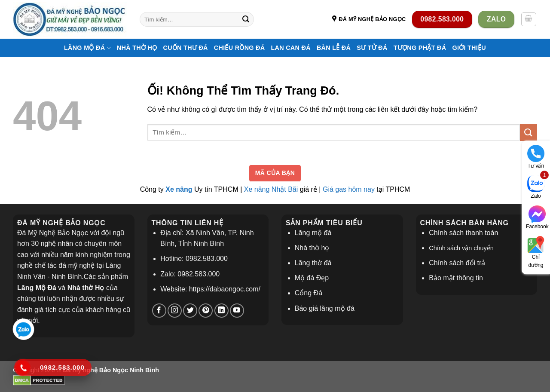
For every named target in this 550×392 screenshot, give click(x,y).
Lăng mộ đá (313, 233)
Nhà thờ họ (137, 48)
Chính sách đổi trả (457, 263)
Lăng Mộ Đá (87, 48)
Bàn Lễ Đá (334, 48)
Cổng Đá (309, 293)
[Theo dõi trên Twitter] (190, 311)
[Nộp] (246, 19)
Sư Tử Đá (372, 48)
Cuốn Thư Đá (185, 48)
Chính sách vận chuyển (461, 248)
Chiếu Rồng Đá (240, 48)
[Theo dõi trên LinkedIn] (222, 311)
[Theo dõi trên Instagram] (175, 311)
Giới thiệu (469, 48)
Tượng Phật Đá (420, 48)
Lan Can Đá (290, 48)
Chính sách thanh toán (463, 233)
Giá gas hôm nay (349, 189)
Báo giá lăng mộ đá (325, 308)
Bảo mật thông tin (456, 278)
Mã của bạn (275, 173)
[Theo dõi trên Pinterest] (206, 311)
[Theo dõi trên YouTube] (237, 311)
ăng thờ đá (315, 263)
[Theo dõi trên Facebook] (159, 311)
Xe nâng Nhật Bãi (271, 189)
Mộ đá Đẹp (312, 278)
